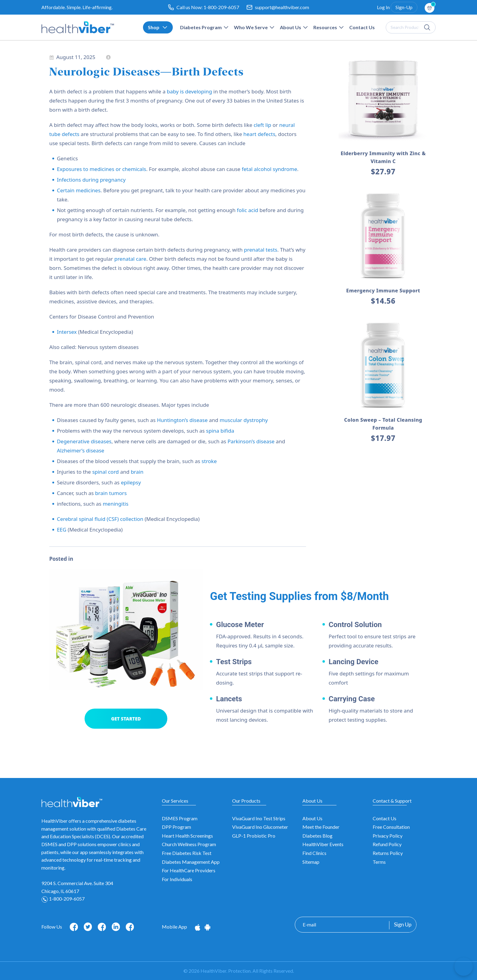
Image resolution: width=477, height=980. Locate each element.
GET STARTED (126, 719)
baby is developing (189, 91)
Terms (379, 862)
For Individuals (177, 879)
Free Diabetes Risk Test (187, 853)
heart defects (259, 134)
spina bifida (220, 431)
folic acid (248, 210)
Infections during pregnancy (91, 180)
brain (137, 472)
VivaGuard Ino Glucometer (260, 827)
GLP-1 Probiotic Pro (254, 836)
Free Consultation (391, 827)
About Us (312, 818)
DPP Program (176, 827)
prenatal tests (261, 250)
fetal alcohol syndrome (270, 169)
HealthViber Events (323, 844)
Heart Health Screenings (187, 836)
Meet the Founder (321, 827)
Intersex (67, 332)
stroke (209, 461)
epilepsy (131, 482)
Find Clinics (314, 853)
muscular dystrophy (244, 420)
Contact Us (385, 818)
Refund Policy (387, 844)
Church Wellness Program (189, 844)
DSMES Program (180, 818)
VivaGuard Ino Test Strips (259, 818)
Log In (383, 7)
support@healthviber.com (282, 7)
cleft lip (263, 125)
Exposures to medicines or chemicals (102, 169)
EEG (62, 530)
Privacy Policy (388, 836)
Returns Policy (388, 853)
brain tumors (111, 493)
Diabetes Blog (317, 836)
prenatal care (130, 259)
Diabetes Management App (191, 862)
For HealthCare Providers (189, 870)
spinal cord (105, 472)
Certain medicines (79, 190)
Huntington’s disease (182, 420)
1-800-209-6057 (221, 7)
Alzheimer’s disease (81, 450)
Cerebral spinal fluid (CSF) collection (100, 519)
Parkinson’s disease (252, 441)
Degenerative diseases (84, 441)
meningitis (116, 504)
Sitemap (311, 862)
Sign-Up (404, 7)
